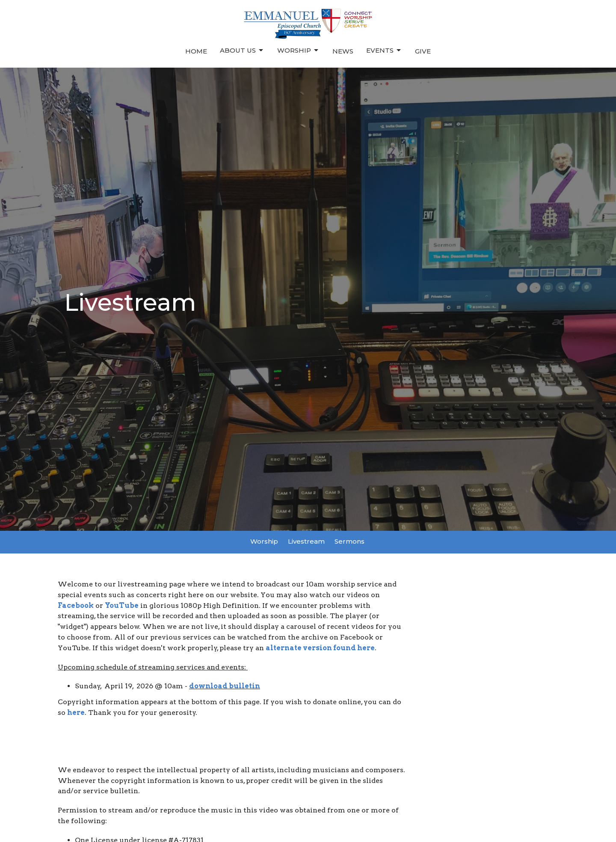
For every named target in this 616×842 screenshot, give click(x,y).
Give (423, 51)
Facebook (76, 605)
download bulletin (225, 686)
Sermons (349, 541)
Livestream (306, 541)
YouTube (122, 605)
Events (384, 51)
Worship (298, 51)
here (76, 713)
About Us (242, 51)
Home (196, 51)
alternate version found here (320, 648)
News (343, 51)
